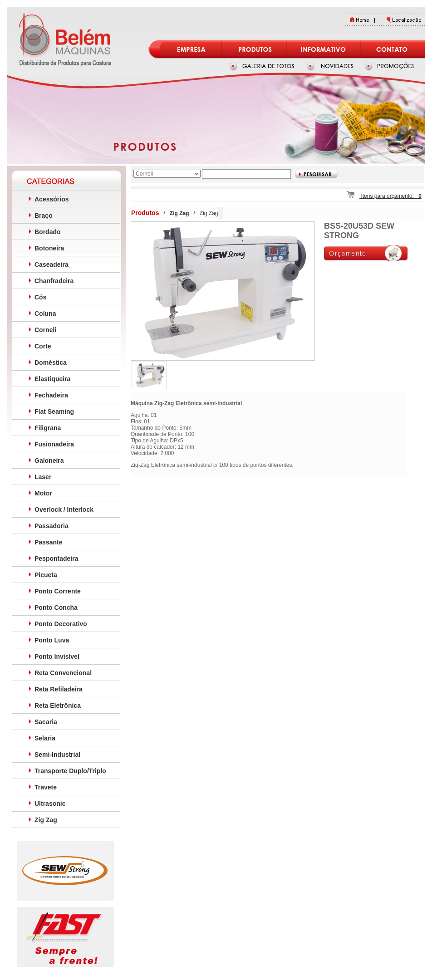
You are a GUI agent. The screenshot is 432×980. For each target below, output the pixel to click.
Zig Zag (209, 213)
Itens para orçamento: (384, 196)
